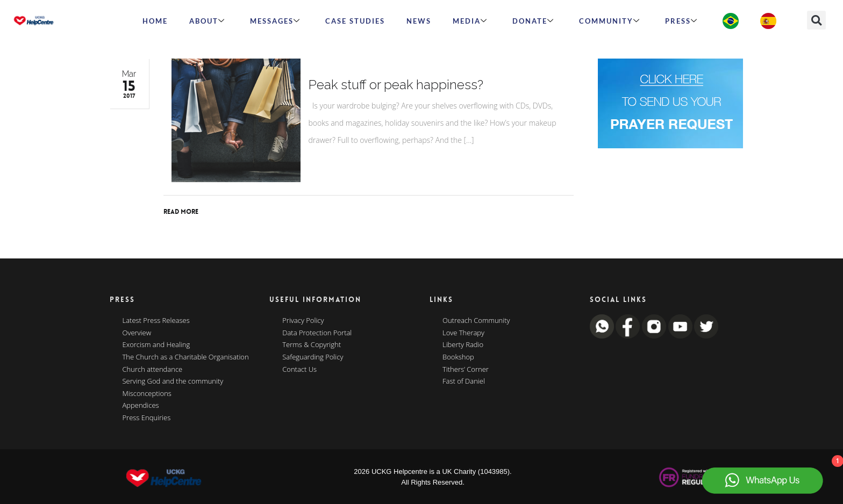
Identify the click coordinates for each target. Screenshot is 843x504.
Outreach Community (476, 321)
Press (681, 21)
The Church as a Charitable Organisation (186, 357)
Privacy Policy (303, 321)
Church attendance (153, 370)
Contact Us (299, 370)
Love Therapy (463, 333)
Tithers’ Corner (466, 370)
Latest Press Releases (156, 321)
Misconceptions (147, 394)
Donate (533, 21)
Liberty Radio (463, 345)
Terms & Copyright (312, 345)
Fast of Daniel (464, 381)
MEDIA (470, 21)
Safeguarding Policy (313, 357)
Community (610, 21)
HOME (155, 21)
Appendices (141, 406)
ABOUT (207, 21)
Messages (275, 21)
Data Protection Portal (317, 333)
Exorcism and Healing (156, 345)
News (419, 21)
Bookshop (458, 357)
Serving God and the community (173, 381)
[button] (816, 20)
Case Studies (355, 21)
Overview (137, 333)
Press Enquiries (147, 418)
